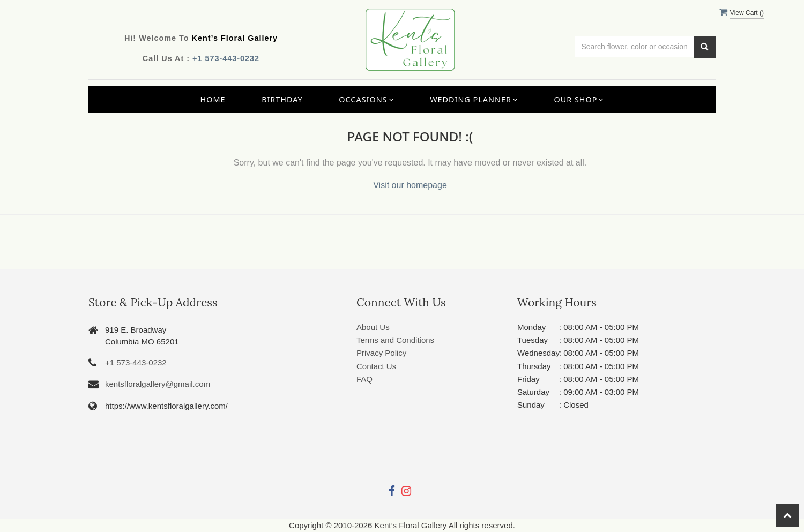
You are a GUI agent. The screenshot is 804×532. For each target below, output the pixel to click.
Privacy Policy (381, 353)
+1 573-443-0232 (226, 58)
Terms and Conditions (395, 340)
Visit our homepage (410, 185)
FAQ (364, 379)
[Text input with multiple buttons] (634, 47)
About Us (373, 327)
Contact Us (376, 366)
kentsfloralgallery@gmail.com (158, 384)
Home (213, 99)
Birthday (282, 99)
